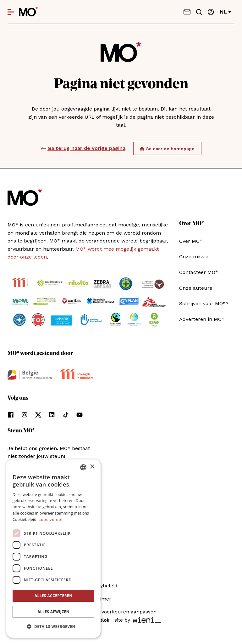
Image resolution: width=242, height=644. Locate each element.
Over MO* (191, 241)
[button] (53, 627)
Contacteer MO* (199, 272)
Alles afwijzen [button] (53, 612)
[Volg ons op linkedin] (52, 415)
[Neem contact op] (187, 12)
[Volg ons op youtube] (80, 415)
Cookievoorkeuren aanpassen (121, 612)
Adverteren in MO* (202, 319)
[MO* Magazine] (28, 12)
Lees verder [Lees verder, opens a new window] (51, 520)
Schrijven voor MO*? (204, 303)
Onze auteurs (196, 288)
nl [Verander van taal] (226, 12)
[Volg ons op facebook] (11, 415)
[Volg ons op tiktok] (66, 415)
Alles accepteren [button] (54, 596)
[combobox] (83, 467)
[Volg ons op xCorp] (38, 415)
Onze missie (194, 256)
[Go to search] (199, 12)
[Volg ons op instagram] (25, 415)
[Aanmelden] (211, 12)
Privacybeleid (102, 586)
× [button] (92, 467)
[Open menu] (11, 12)
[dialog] (53, 549)
